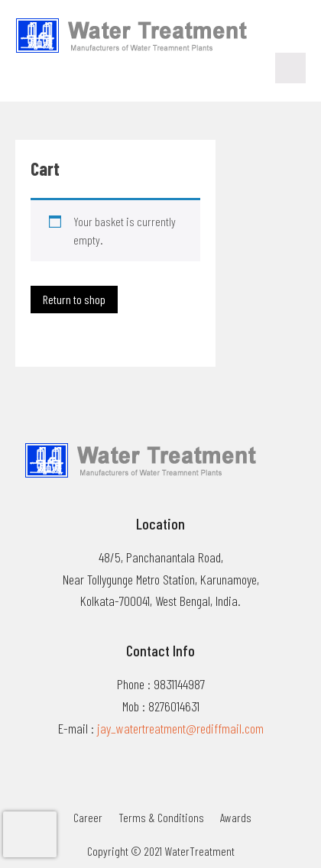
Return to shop (74, 299)
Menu (290, 68)
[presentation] (30, 834)
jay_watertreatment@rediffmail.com (180, 728)
